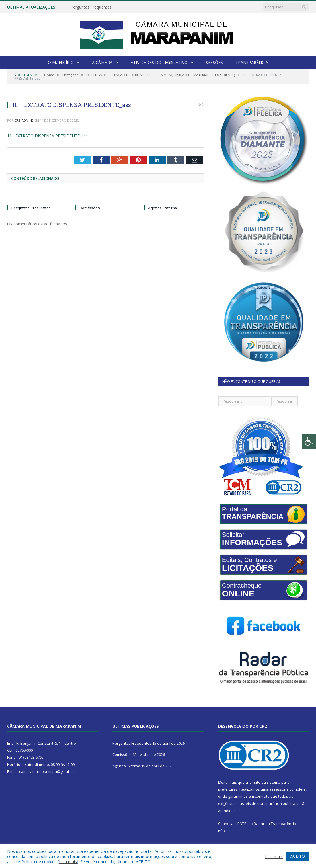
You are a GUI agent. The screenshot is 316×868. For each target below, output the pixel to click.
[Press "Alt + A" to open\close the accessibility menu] (309, 441)
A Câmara (102, 62)
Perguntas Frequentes (91, 7)
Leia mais (68, 861)
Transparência (252, 62)
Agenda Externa (162, 208)
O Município (61, 62)
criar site (253, 782)
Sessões (214, 62)
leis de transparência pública (270, 803)
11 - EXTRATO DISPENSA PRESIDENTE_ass (47, 136)
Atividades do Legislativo (159, 62)
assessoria (279, 789)
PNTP (242, 824)
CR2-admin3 (24, 120)
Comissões (90, 208)
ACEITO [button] (298, 856)
